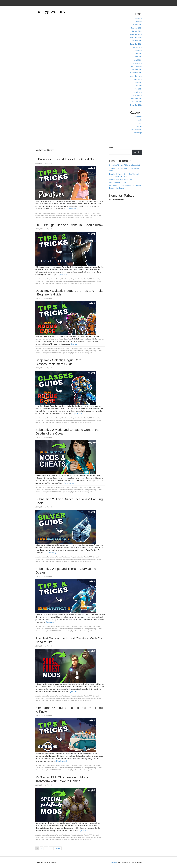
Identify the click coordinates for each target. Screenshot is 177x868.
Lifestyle (139, 126)
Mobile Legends (62, 218)
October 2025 (137, 41)
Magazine (114, 862)
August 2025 (137, 47)
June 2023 (138, 86)
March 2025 (137, 63)
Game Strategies (68, 215)
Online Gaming (84, 218)
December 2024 (136, 73)
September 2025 (136, 44)
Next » (58, 848)
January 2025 (137, 70)
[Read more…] (73, 209)
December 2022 (136, 105)
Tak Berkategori (136, 130)
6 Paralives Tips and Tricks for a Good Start (66, 159)
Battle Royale (56, 213)
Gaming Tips (46, 218)
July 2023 (138, 83)
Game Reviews (58, 215)
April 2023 (138, 92)
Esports (86, 213)
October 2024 (137, 79)
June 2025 (138, 54)
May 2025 (138, 57)
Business (138, 117)
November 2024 (136, 76)
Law (140, 123)
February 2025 (136, 67)
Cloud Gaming (66, 213)
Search (112, 148)
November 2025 (136, 38)
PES (91, 218)
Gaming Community (90, 215)
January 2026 (137, 31)
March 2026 (137, 25)
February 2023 (136, 99)
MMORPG (53, 218)
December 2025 (136, 34)
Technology (138, 133)
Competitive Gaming (77, 213)
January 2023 (137, 102)
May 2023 (138, 89)
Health (139, 120)
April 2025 (138, 60)
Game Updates (79, 215)
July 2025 (138, 50)
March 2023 (137, 95)
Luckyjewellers (50, 12)
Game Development (47, 215)
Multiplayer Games (73, 218)
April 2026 (138, 21)
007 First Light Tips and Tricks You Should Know (69, 225)
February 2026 (136, 28)
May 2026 (138, 18)
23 (51, 848)
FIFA (90, 213)
